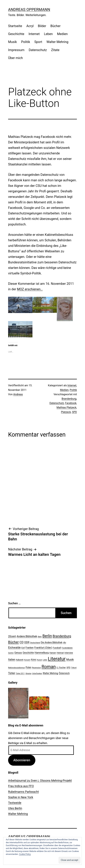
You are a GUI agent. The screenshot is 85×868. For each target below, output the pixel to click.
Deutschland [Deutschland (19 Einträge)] (35, 643)
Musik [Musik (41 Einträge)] (70, 659)
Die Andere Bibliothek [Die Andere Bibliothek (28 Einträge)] (52, 642)
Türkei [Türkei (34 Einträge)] (12, 673)
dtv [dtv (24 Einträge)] (65, 642)
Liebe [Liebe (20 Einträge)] (45, 660)
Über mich (15, 58)
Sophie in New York (21, 797)
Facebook (71, 403)
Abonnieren (22, 760)
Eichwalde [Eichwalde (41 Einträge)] (14, 647)
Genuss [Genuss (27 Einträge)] (18, 653)
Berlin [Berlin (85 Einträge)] (47, 636)
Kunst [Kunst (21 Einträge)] (39, 660)
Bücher (55, 26)
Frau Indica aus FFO (21, 786)
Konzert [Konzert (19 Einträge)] (27, 660)
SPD (74, 412)
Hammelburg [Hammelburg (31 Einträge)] (42, 653)
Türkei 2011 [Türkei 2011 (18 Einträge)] (20, 673)
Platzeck (66, 412)
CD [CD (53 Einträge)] (21, 642)
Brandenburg (69, 399)
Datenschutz (38, 50)
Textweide (15, 803)
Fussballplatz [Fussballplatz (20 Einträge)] (67, 648)
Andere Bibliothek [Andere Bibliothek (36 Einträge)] (27, 636)
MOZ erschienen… (30, 289)
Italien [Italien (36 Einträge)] (12, 660)
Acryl (30, 26)
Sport (38, 42)
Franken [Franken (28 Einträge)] (30, 648)
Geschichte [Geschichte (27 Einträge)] (28, 653)
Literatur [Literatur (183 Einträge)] (57, 659)
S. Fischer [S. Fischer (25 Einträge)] (61, 667)
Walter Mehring (57, 42)
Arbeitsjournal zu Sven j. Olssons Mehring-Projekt (40, 781)
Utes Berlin (15, 808)
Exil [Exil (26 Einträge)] (23, 648)
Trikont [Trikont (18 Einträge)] (74, 668)
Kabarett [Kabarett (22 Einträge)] (20, 660)
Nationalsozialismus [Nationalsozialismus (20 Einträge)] (16, 668)
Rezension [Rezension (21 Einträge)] (36, 668)
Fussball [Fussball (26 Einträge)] (57, 648)
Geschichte (16, 34)
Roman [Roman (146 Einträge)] (49, 667)
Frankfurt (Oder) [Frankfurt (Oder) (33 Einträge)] (43, 648)
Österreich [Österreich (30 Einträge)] (64, 673)
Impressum (16, 50)
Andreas (18, 394)
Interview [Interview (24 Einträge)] (69, 653)
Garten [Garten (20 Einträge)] (11, 653)
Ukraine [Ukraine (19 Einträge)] (28, 673)
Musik (12, 42)
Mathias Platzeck (67, 407)
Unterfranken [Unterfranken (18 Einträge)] (37, 673)
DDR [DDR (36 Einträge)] (27, 642)
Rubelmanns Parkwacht (23, 792)
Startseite (15, 26)
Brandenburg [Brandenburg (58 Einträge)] (62, 636)
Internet (34, 34)
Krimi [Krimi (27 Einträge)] (34, 660)
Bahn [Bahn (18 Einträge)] (40, 637)
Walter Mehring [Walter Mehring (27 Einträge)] (50, 673)
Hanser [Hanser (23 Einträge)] (53, 653)
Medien (62, 34)
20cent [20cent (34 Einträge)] (12, 636)
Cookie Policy (25, 854)
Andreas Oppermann (29, 10)
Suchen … (14, 603)
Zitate (55, 50)
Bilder (42, 26)
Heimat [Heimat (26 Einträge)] (60, 653)
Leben (48, 34)
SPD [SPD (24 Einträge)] (68, 667)
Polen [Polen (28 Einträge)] (28, 667)
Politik (26, 42)
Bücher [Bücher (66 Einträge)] (13, 642)
